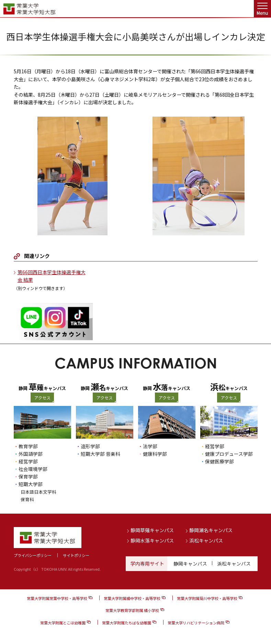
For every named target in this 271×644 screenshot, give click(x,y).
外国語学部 (31, 454)
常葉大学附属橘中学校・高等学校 (132, 598)
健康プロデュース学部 (229, 454)
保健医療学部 (219, 461)
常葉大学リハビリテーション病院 (196, 622)
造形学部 (90, 446)
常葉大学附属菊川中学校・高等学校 (207, 598)
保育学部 (28, 476)
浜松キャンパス (206, 540)
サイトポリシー (76, 555)
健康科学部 (155, 454)
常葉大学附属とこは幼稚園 (63, 622)
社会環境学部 (33, 469)
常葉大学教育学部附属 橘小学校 (132, 610)
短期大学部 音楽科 (100, 454)
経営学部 (28, 461)
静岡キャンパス (190, 563)
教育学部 (28, 446)
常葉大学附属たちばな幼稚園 (127, 622)
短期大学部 (31, 484)
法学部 (150, 446)
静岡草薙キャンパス (152, 530)
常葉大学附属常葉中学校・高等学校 (57, 598)
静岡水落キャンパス (152, 540)
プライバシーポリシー (33, 555)
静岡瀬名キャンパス (211, 530)
